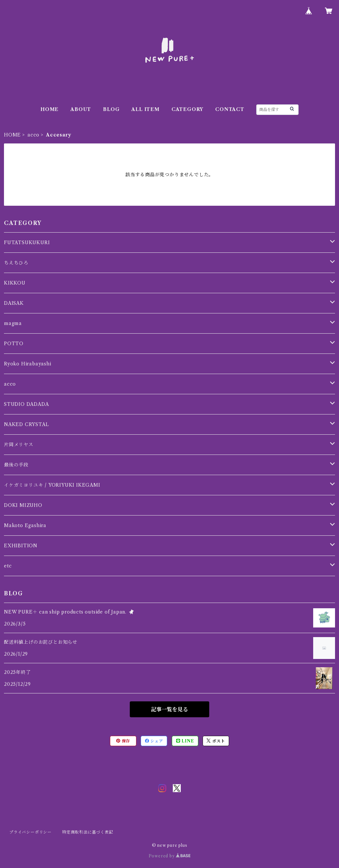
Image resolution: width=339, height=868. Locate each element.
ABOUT (81, 109)
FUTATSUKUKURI (27, 243)
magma (13, 323)
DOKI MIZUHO (23, 505)
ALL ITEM (145, 109)
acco (33, 135)
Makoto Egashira (25, 525)
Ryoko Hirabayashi (28, 364)
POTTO (14, 344)
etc (8, 566)
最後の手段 (16, 465)
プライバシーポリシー (30, 832)
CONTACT (230, 109)
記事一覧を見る (169, 709)
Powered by (170, 856)
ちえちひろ (16, 263)
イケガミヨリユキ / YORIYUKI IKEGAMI (52, 485)
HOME (49, 109)
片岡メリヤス (19, 445)
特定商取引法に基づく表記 (88, 832)
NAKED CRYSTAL (26, 424)
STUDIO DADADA (26, 404)
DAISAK (14, 303)
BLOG (111, 109)
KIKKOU (15, 283)
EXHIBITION (21, 546)
